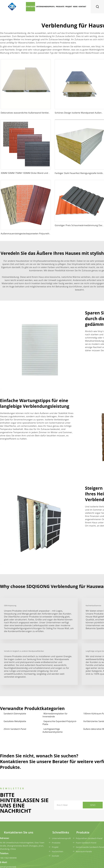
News (75, 7)
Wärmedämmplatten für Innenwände (55, 715)
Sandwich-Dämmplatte (15, 714)
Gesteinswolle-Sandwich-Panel (90, 847)
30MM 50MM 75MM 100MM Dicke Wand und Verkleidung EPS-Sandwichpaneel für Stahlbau (49, 173)
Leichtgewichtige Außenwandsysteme (53, 730)
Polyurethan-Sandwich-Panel (89, 838)
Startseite (31, 7)
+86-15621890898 (8, 858)
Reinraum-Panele (84, 851)
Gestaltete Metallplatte (15, 721)
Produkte (60, 7)
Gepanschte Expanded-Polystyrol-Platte (60, 723)
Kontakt (82, 7)
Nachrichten (57, 851)
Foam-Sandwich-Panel (86, 843)
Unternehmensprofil (45, 7)
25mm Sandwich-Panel (15, 729)
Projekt (69, 7)
